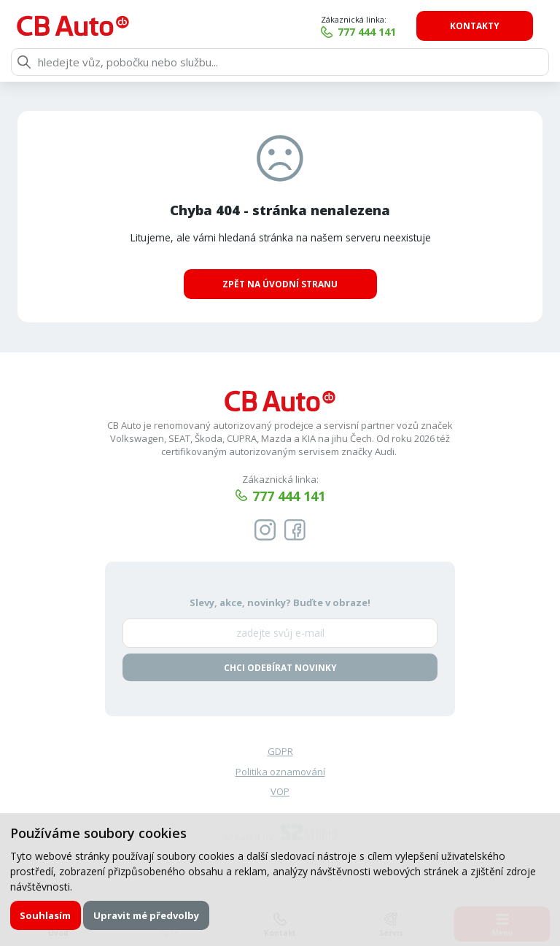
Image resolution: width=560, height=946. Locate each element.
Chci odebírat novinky (280, 668)
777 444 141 (378, 32)
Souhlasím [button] (45, 915)
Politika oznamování (280, 772)
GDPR (280, 751)
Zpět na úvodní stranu (280, 284)
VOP (280, 792)
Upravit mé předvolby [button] (146, 915)
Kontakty (485, 26)
